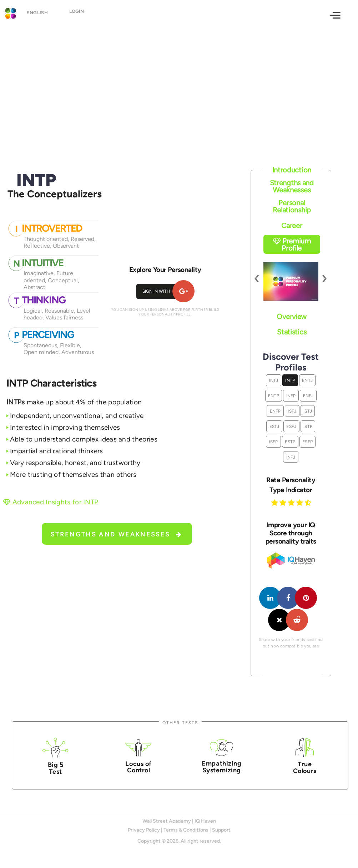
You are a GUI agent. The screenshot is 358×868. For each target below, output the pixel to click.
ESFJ (291, 426)
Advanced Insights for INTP (51, 502)
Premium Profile (292, 244)
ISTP (308, 426)
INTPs (16, 402)
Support (221, 830)
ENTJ (307, 380)
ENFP (275, 411)
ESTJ (274, 426)
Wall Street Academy (167, 821)
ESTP (290, 442)
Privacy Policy (144, 830)
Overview (292, 317)
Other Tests (180, 723)
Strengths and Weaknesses (117, 534)
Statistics (292, 332)
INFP (291, 396)
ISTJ (308, 411)
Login (83, 14)
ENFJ (308, 396)
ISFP (274, 442)
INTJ (274, 380)
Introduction (292, 170)
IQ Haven (205, 821)
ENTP (274, 396)
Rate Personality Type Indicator (291, 485)
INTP (290, 380)
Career (292, 226)
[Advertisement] (179, 88)
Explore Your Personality (165, 270)
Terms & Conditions (186, 830)
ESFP (307, 442)
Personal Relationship (292, 206)
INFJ (291, 457)
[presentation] (257, 278)
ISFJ (292, 411)
